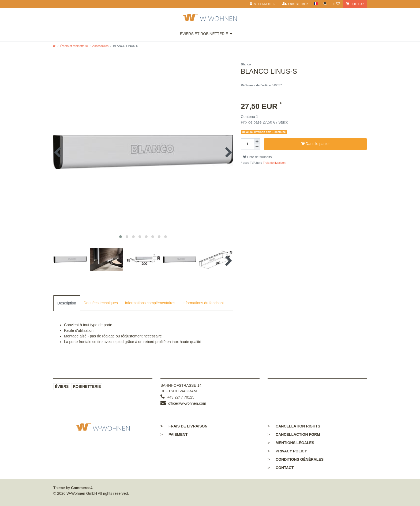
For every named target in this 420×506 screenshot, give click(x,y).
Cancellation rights (298, 426)
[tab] (67, 303)
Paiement (174, 434)
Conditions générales (300, 459)
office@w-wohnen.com (187, 403)
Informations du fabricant (203, 303)
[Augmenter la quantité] (257, 141)
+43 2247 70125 (181, 397)
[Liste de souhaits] (336, 4)
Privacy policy (291, 451)
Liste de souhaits (257, 157)
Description (67, 303)
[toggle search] (325, 4)
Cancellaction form (298, 434)
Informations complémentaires (150, 303)
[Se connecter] (261, 4)
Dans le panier (315, 144)
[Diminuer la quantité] (257, 147)
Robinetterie (87, 386)
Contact (285, 468)
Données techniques (101, 303)
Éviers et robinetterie (204, 34)
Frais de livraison (274, 163)
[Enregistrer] (293, 4)
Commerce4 (82, 488)
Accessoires (100, 46)
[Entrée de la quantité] (247, 144)
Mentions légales (295, 443)
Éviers (62, 386)
